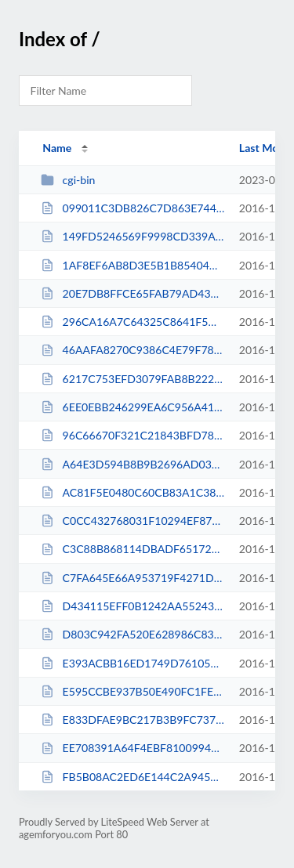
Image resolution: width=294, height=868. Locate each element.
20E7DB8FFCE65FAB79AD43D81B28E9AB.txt (132, 293)
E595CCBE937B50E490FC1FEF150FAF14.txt (132, 691)
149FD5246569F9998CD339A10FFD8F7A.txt (132, 236)
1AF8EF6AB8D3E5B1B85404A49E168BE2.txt (132, 265)
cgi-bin (68, 180)
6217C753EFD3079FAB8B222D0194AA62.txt (132, 379)
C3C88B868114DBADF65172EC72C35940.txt (132, 549)
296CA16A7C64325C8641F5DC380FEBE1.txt (132, 322)
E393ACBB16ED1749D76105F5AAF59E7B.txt (132, 663)
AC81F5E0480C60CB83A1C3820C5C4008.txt (132, 492)
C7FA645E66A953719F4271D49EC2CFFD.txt (132, 578)
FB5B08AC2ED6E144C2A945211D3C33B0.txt (132, 777)
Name (57, 148)
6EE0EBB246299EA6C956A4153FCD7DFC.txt (132, 407)
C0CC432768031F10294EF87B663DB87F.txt (132, 521)
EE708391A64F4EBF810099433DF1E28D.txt (132, 748)
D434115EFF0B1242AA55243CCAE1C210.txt (132, 606)
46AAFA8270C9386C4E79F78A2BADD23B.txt (132, 350)
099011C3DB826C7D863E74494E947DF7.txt (132, 208)
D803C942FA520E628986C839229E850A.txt (132, 634)
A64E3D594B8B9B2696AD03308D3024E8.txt (132, 464)
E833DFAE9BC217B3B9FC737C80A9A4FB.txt (132, 720)
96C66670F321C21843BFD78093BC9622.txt (132, 435)
